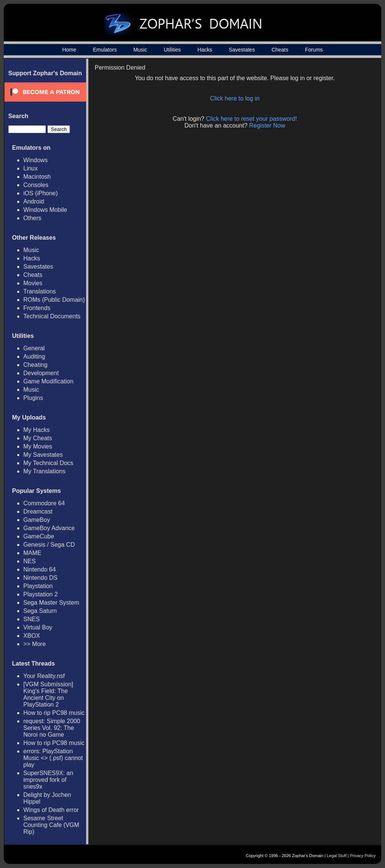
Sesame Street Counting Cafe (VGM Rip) (51, 825)
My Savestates (43, 455)
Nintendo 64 (39, 569)
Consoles (36, 185)
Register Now (267, 125)
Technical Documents (52, 316)
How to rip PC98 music (54, 713)
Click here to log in (235, 98)
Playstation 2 (41, 594)
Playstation (38, 586)
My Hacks (36, 430)
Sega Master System (51, 603)
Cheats (280, 50)
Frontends (37, 308)
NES (30, 561)
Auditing (34, 356)
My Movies (38, 446)
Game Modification (48, 381)
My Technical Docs (48, 463)
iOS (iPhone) (41, 193)
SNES (32, 619)
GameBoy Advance (49, 528)
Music (140, 50)
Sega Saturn (40, 611)
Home (69, 50)
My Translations (44, 471)
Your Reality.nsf (44, 676)
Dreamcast (38, 512)
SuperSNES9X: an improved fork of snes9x (48, 780)
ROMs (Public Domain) (54, 300)
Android (34, 201)
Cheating (35, 365)
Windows (36, 160)
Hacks (205, 50)
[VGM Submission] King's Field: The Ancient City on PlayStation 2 (48, 694)
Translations (40, 291)
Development (41, 373)
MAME (32, 553)
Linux (30, 168)
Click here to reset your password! (252, 119)
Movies (33, 283)
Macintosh (37, 177)
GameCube (39, 536)
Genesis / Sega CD (49, 545)
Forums (314, 50)
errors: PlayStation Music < (53, 758)
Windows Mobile (45, 210)
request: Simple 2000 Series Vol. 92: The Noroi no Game (52, 728)
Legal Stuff (336, 856)
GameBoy (37, 520)
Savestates (242, 50)
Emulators (105, 50)
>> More (35, 644)
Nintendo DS (40, 578)
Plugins (33, 398)
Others (32, 218)
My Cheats (38, 438)
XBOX (32, 636)
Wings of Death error (51, 810)
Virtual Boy (38, 627)
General (34, 348)
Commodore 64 (44, 503)
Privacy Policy (363, 856)
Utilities (172, 50)
